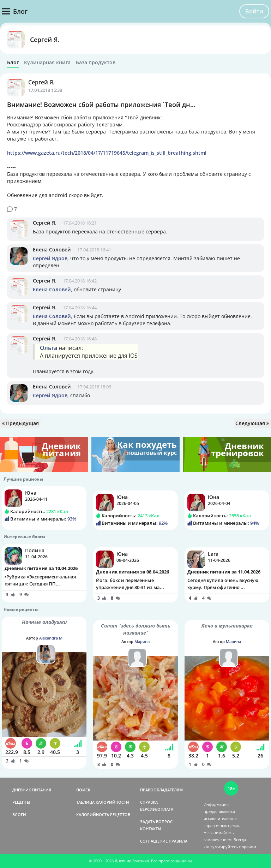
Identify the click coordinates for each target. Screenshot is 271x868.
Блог (13, 63)
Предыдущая (20, 423)
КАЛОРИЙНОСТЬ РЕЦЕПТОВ (103, 815)
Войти (254, 11)
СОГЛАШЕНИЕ (154, 841)
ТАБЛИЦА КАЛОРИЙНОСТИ (103, 802)
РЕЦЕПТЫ (21, 802)
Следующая (252, 423)
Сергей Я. (45, 40)
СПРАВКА (149, 802)
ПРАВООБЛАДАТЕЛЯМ (161, 790)
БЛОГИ (19, 815)
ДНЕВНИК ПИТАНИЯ (32, 790)
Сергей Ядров (50, 258)
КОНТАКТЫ (151, 829)
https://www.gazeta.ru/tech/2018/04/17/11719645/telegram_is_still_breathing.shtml (107, 153)
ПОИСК (83, 790)
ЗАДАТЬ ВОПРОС (156, 822)
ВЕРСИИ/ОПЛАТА (157, 809)
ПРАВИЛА (178, 841)
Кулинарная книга (47, 63)
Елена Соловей (52, 249)
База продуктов (96, 63)
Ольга (49, 348)
